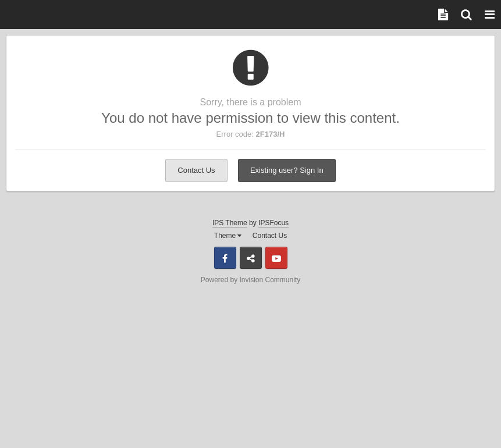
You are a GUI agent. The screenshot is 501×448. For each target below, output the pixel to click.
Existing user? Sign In (287, 170)
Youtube (276, 258)
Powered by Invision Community (250, 280)
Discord (251, 258)
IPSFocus (273, 223)
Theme (228, 236)
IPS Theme (230, 223)
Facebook (225, 258)
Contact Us (196, 170)
